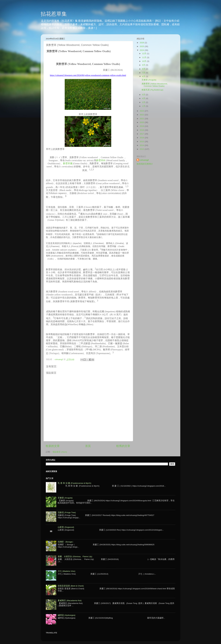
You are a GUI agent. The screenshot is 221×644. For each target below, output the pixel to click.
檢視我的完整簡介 (145, 164)
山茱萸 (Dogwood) (66, 527)
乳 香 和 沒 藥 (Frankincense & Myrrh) (74, 483)
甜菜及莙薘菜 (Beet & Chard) (71, 586)
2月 (144, 102)
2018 (142, 130)
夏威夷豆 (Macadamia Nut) (70, 601)
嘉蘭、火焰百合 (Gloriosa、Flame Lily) (75, 556)
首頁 (88, 446)
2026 (142, 43)
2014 (142, 145)
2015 (142, 142)
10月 (144, 61)
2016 (142, 138)
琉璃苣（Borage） (66, 542)
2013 (142, 149)
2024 (142, 50)
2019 (142, 126)
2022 (142, 115)
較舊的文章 (123, 446)
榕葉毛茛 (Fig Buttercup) (152, 90)
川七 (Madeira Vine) (66, 571)
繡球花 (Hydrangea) (67, 615)
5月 (144, 95)
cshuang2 (144, 160)
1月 (144, 106)
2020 (142, 122)
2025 (142, 46)
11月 (144, 57)
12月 (144, 54)
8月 (144, 69)
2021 (142, 119)
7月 (144, 73)
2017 (142, 134)
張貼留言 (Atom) (60, 452)
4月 (144, 98)
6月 (144, 76)
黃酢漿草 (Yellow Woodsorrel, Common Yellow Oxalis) (155, 85)
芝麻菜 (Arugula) (149, 80)
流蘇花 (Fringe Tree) (67, 512)
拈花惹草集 (54, 14)
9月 (144, 65)
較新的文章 (53, 446)
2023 (142, 111)
